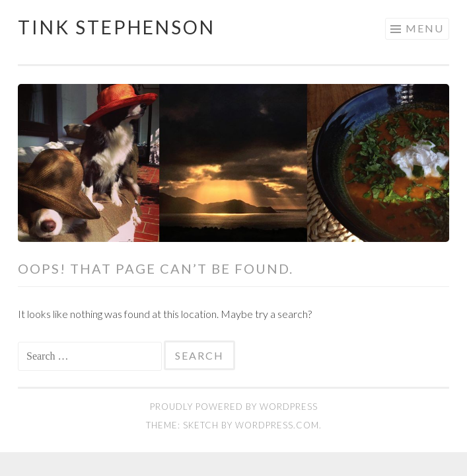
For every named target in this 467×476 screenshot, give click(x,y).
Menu (425, 28)
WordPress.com (277, 425)
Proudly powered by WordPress (234, 407)
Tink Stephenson (117, 27)
